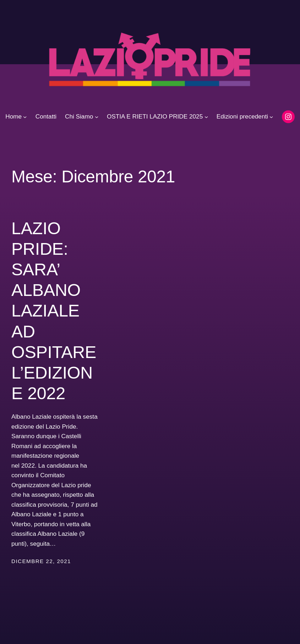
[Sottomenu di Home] (25, 117)
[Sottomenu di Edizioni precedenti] (271, 117)
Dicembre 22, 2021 (41, 561)
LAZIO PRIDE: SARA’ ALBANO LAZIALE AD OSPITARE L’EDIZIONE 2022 (54, 311)
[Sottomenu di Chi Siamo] (97, 117)
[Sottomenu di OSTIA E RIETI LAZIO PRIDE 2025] (206, 117)
